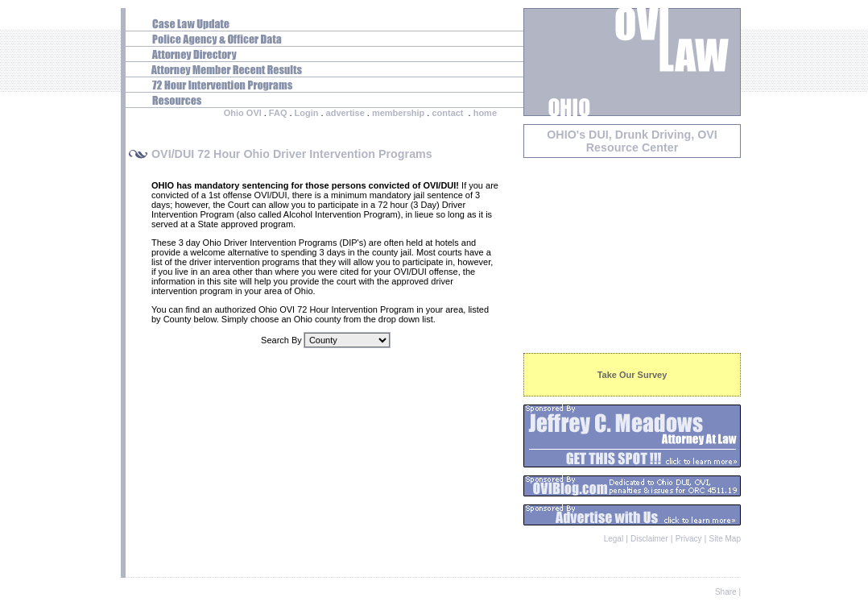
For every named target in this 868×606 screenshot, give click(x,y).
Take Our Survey (632, 375)
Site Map (725, 539)
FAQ (278, 113)
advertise (345, 113)
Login (307, 113)
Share (726, 592)
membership (398, 113)
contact (447, 113)
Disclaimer (649, 539)
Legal (614, 539)
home (485, 113)
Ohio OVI (243, 113)
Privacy (689, 539)
